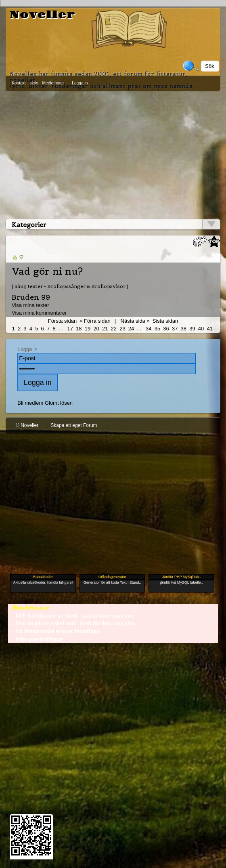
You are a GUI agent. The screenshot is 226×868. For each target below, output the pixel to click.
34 (149, 329)
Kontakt (19, 83)
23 (122, 329)
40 (201, 329)
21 (105, 329)
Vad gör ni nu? (47, 271)
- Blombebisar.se (29, 608)
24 (131, 329)
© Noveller (27, 425)
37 (175, 329)
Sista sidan (165, 321)
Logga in (80, 83)
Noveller (43, 15)
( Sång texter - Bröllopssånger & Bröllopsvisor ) (70, 286)
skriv (34, 83)
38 (184, 329)
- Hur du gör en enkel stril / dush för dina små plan (72, 623)
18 (79, 329)
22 (114, 329)
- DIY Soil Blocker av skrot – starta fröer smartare (71, 616)
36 (166, 329)
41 (209, 329)
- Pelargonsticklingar (36, 639)
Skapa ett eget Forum (74, 425)
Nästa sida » (135, 321)
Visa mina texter (30, 305)
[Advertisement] (113, 153)
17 (70, 329)
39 (192, 329)
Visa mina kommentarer (39, 313)
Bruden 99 (31, 297)
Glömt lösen (59, 403)
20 (96, 329)
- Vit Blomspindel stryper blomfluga (54, 631)
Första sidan (62, 321)
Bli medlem (30, 403)
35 (157, 329)
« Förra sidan (95, 321)
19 (88, 329)
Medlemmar (53, 83)
